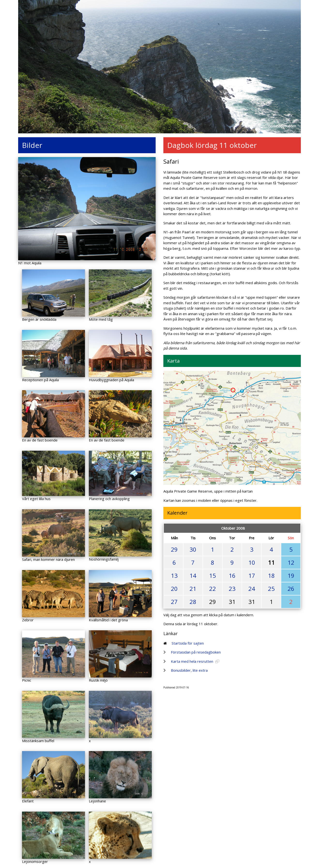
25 (271, 589)
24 (252, 589)
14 (193, 575)
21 (193, 589)
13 (174, 575)
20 (174, 589)
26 (291, 589)
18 (271, 575)
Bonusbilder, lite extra (189, 670)
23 (232, 589)
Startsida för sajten (188, 643)
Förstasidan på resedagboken (196, 652)
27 (174, 602)
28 (193, 602)
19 (291, 575)
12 (291, 562)
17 (252, 575)
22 (213, 589)
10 (252, 562)
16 (232, 575)
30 (193, 549)
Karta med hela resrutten (192, 661)
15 (213, 575)
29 (174, 549)
